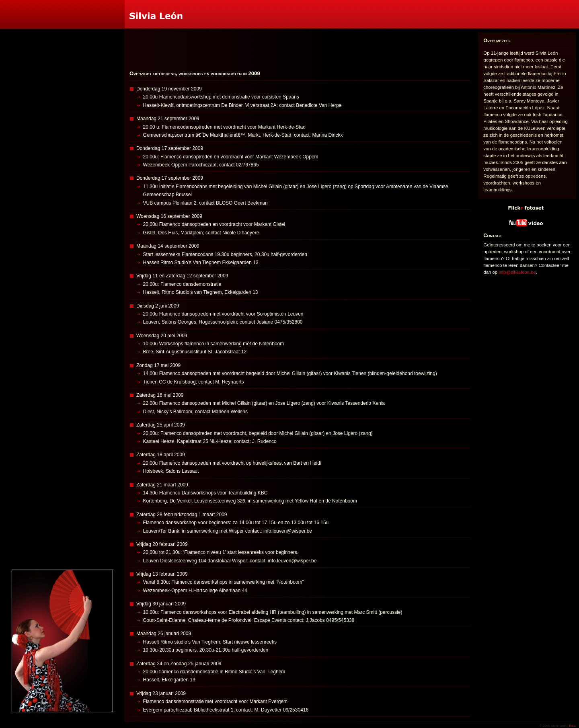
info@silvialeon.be (517, 272)
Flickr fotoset (480, 202)
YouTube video (480, 217)
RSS (573, 726)
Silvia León (1, 0)
